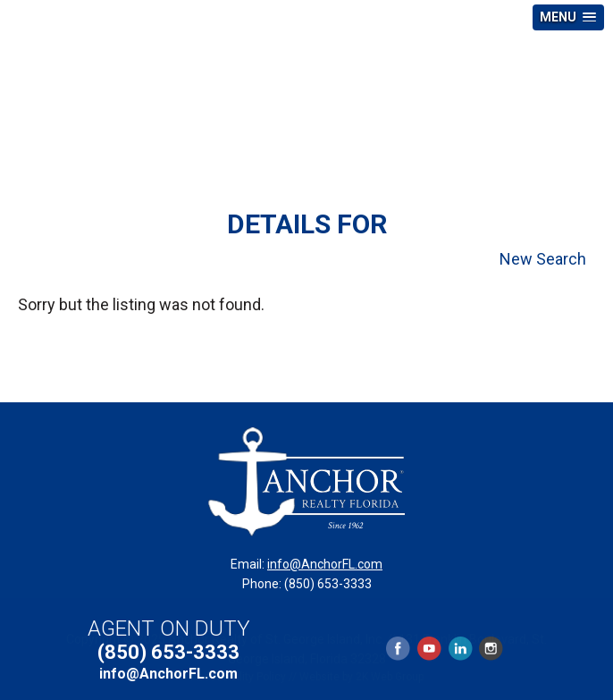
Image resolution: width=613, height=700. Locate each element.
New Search (543, 259)
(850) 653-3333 (168, 652)
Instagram (490, 649)
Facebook (399, 649)
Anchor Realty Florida (306, 93)
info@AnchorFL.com (325, 564)
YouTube (429, 649)
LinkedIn (460, 649)
